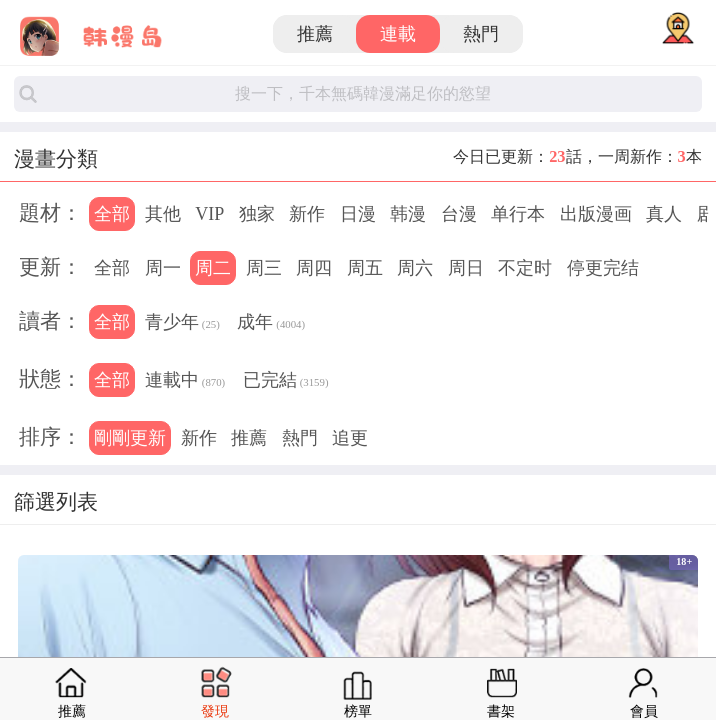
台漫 (459, 214)
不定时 (525, 268)
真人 (664, 214)
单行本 (518, 214)
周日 (466, 268)
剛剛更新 (130, 438)
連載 (398, 34)
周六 (415, 268)
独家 (257, 214)
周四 (314, 268)
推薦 (315, 34)
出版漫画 (596, 214)
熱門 (481, 34)
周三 (264, 268)
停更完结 (603, 268)
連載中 (185, 382)
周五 (365, 268)
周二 (213, 268)
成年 (271, 324)
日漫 (358, 214)
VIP (209, 214)
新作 (307, 214)
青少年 (182, 324)
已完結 (286, 382)
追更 (350, 438)
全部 (112, 214)
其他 (163, 214)
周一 (163, 268)
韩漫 (408, 214)
